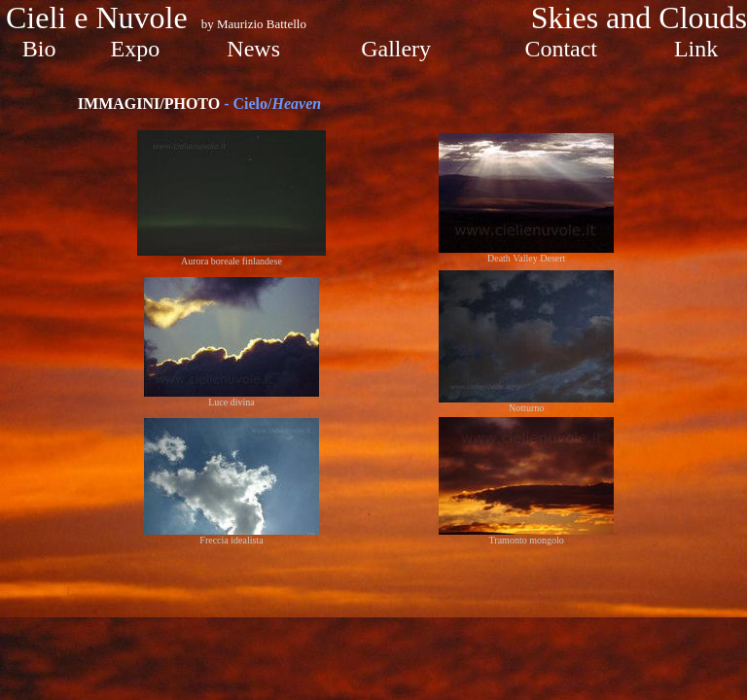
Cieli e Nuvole (101, 17)
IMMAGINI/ (149, 104)
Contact (561, 49)
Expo (136, 49)
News (253, 49)
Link (696, 49)
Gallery (396, 49)
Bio (39, 49)
